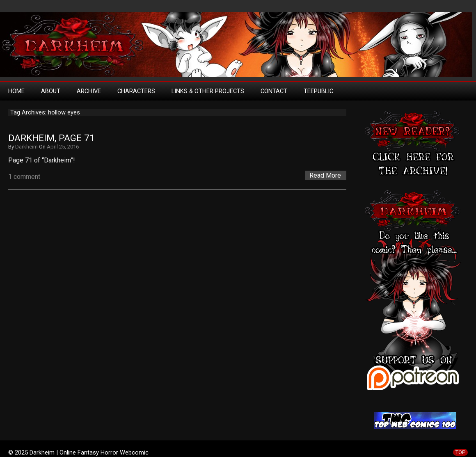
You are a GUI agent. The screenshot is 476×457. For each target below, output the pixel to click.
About (51, 91)
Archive (89, 91)
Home (16, 91)
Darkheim (26, 147)
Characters (136, 91)
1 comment (24, 177)
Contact (274, 91)
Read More (325, 175)
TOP (460, 452)
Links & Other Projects (208, 91)
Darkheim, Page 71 (51, 138)
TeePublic (318, 91)
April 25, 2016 (63, 147)
